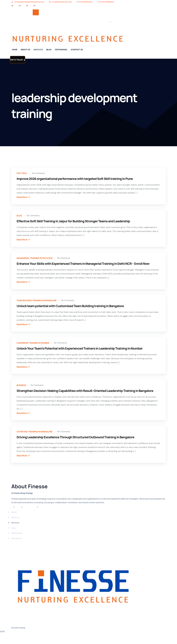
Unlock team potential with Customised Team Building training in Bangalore (70, 310)
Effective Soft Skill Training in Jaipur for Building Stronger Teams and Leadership (73, 223)
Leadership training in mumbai (36, 347)
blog (20, 217)
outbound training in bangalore (38, 438)
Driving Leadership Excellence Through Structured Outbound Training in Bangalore (75, 444)
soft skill (23, 174)
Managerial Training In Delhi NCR (38, 261)
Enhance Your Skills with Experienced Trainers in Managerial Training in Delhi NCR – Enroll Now (83, 266)
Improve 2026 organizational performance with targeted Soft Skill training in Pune (75, 180)
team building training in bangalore (40, 304)
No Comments (41, 174)
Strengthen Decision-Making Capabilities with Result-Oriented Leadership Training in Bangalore (85, 396)
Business (22, 391)
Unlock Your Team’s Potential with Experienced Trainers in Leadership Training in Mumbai (79, 353)
